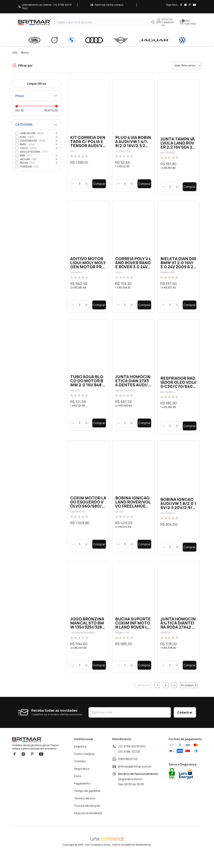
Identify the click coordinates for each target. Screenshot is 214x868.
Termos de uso (84, 811)
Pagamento (82, 796)
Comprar (99, 184)
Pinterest (32, 767)
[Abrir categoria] (57, 133)
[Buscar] (153, 22)
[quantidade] (80, 184)
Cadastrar (185, 725)
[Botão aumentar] (87, 184)
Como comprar (84, 766)
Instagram (23, 767)
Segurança (82, 781)
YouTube (41, 767)
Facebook (14, 767)
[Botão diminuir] (73, 184)
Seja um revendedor (88, 825)
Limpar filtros (37, 84)
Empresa (80, 759)
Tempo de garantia (87, 803)
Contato (80, 774)
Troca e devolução (87, 818)
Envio (78, 788)
